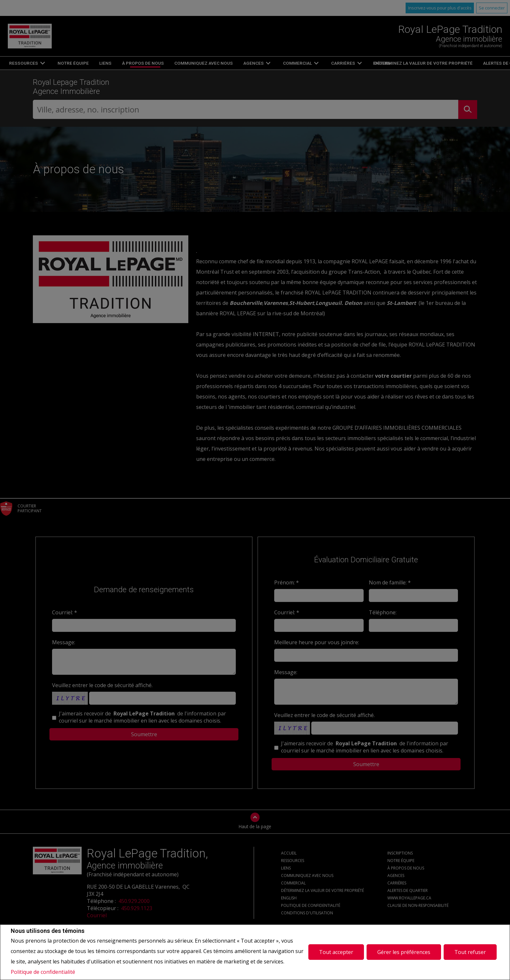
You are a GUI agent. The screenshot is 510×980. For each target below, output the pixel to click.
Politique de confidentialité (43, 972)
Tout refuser (470, 952)
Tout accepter (336, 952)
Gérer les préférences (404, 952)
